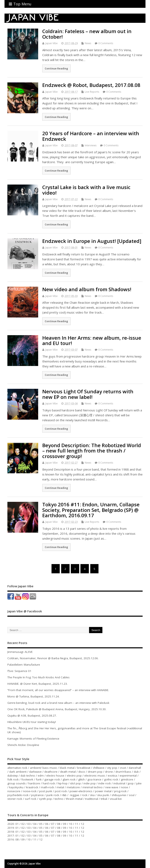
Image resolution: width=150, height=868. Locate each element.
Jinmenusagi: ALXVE (20, 652)
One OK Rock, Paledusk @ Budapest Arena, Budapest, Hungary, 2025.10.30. (57, 709)
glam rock (69, 779)
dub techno (28, 776)
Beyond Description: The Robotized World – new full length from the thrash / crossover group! (92, 451)
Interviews (91, 145)
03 (29, 824)
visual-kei (116, 799)
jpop (131, 783)
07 (53, 824)
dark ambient (18, 772)
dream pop (95, 772)
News (88, 43)
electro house (55, 776)
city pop (112, 768)
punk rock (53, 795)
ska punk (103, 795)
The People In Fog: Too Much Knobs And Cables (38, 677)
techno (59, 799)
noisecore (14, 791)
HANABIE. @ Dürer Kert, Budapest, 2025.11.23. (37, 684)
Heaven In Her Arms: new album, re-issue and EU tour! (92, 340)
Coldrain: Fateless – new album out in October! (87, 34)
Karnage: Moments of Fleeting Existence (33, 739)
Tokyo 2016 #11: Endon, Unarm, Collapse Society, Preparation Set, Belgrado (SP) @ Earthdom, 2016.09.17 (91, 510)
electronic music (95, 776)
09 (65, 824)
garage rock (52, 779)
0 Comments (106, 43)
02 (23, 824)
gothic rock (111, 779)
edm (41, 776)
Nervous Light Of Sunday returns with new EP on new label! (88, 394)
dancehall (135, 768)
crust (123, 768)
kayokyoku (16, 787)
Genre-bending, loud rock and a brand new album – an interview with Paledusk (58, 703)
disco (82, 772)
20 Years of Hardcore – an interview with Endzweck (91, 136)
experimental (128, 776)
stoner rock (15, 799)
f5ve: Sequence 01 (19, 671)
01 (17, 824)
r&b (64, 795)
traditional (92, 799)
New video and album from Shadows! (87, 289)
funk (39, 779)
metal (60, 787)
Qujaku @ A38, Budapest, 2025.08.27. (32, 716)
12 (82, 824)
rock (85, 795)
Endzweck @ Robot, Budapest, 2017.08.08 (91, 85)
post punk (46, 791)
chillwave (99, 768)
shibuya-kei (119, 795)
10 (71, 824)
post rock (61, 791)
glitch (81, 779)
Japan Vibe (52, 43)
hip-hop (63, 783)
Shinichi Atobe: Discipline (23, 745)
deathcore (51, 772)
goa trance (94, 779)
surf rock (31, 799)
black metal (67, 768)
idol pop (76, 783)
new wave (112, 787)
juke (139, 783)
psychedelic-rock (18, 795)
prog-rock (120, 791)
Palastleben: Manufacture (24, 665)
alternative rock (17, 768)
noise (124, 787)
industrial (119, 783)
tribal (104, 799)
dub (136, 772)
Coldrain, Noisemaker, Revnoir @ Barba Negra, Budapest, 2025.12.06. (53, 658)
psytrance (37, 795)
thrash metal (74, 799)
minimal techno (93, 787)
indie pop (90, 783)
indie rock (105, 783)
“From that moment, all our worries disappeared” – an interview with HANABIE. (58, 690)
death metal (68, 772)
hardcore (34, 783)
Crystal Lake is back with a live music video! (86, 190)
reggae (75, 795)
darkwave (35, 772)
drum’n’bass (123, 772)
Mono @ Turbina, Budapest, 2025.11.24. (33, 696)
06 (47, 824)
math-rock (47, 787)
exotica (112, 776)
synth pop (45, 799)
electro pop (74, 776)
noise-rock (30, 791)
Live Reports (92, 92)
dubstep (13, 776)
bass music (50, 768)
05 (41, 824)
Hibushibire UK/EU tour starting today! (32, 722)
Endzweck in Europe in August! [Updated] (92, 241)
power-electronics (81, 791)
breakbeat (84, 768)
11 (77, 824)
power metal (103, 791)
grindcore (127, 779)
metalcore (73, 787)
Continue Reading (56, 68)
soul (132, 795)
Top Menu (20, 4)
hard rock (49, 783)
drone (109, 772)
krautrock (32, 787)
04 (35, 824)
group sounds (17, 783)
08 (59, 824)
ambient (35, 768)
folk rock (13, 779)
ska (92, 795)
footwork (27, 779)
